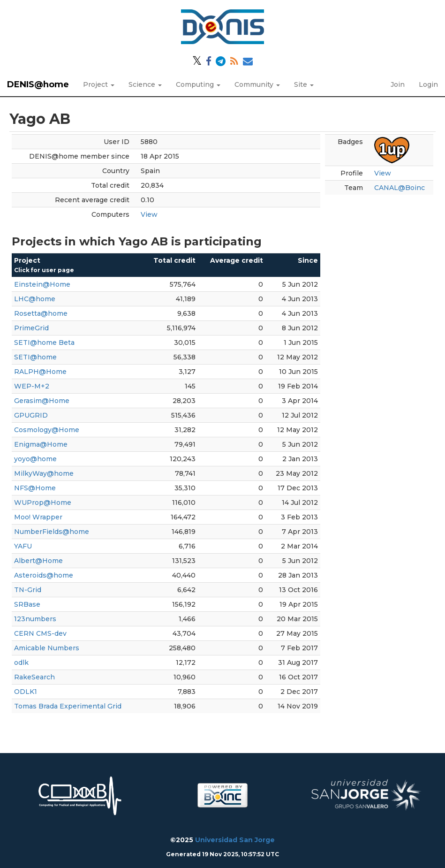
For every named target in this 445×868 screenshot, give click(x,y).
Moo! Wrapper (38, 517)
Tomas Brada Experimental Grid (68, 706)
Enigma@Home (41, 444)
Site (304, 84)
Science (145, 84)
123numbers (35, 619)
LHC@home (35, 299)
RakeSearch (34, 677)
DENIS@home (38, 84)
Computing (198, 84)
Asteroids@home (44, 575)
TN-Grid (28, 590)
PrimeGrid (31, 328)
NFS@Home (35, 488)
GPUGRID (31, 415)
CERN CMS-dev (40, 633)
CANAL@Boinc (400, 188)
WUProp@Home (43, 503)
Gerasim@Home (42, 401)
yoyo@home (35, 459)
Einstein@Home (42, 284)
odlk (21, 662)
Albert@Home (38, 561)
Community (257, 84)
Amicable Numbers (47, 648)
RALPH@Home (40, 372)
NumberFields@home (52, 532)
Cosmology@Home (47, 430)
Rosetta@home (41, 313)
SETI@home (35, 357)
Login (428, 84)
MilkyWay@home (44, 473)
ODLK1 (26, 692)
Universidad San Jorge (235, 840)
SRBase (27, 604)
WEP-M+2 (32, 386)
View (149, 214)
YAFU (23, 546)
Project (99, 84)
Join (398, 84)
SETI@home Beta (44, 343)
